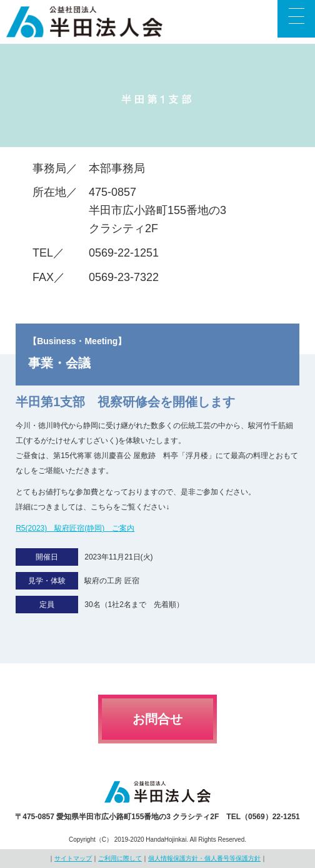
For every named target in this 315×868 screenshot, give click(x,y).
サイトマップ (73, 858)
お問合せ (157, 719)
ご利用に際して (120, 858)
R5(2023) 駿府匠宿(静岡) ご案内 (75, 528)
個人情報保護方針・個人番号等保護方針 (204, 858)
